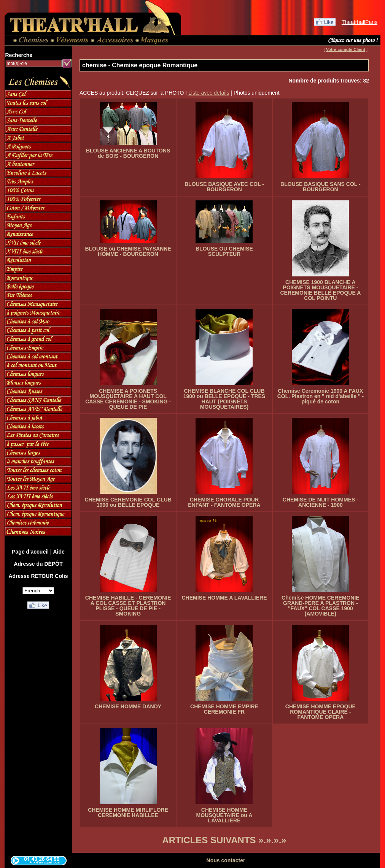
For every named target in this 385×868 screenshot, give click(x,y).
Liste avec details (209, 93)
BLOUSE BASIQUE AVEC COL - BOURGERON (224, 187)
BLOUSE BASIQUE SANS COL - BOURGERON (321, 187)
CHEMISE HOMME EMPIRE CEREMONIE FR (224, 709)
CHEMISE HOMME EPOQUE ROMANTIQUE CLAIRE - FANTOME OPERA (321, 712)
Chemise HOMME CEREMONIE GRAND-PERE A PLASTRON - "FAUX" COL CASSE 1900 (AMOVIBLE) (321, 606)
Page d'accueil (30, 552)
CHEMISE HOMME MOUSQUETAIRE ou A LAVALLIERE (224, 815)
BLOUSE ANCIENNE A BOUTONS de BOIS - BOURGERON (128, 153)
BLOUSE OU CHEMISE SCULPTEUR (224, 251)
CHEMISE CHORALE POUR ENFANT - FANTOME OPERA (224, 502)
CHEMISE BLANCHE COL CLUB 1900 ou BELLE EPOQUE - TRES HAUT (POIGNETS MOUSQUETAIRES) (224, 399)
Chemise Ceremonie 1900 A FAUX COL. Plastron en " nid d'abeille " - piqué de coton (321, 396)
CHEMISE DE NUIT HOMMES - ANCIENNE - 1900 (321, 502)
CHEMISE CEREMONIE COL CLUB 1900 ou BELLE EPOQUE (128, 502)
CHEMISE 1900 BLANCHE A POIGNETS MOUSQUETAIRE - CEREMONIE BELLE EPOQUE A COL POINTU (320, 290)
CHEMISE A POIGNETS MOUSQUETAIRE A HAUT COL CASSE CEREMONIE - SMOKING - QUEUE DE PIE (128, 399)
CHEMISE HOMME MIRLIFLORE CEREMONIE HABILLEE (128, 812)
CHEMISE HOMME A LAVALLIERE (224, 598)
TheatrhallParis (360, 22)
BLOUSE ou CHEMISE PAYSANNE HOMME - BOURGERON (128, 251)
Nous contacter (226, 860)
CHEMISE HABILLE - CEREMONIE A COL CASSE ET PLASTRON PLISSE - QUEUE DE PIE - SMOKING (128, 606)
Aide (59, 552)
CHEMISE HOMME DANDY (128, 706)
